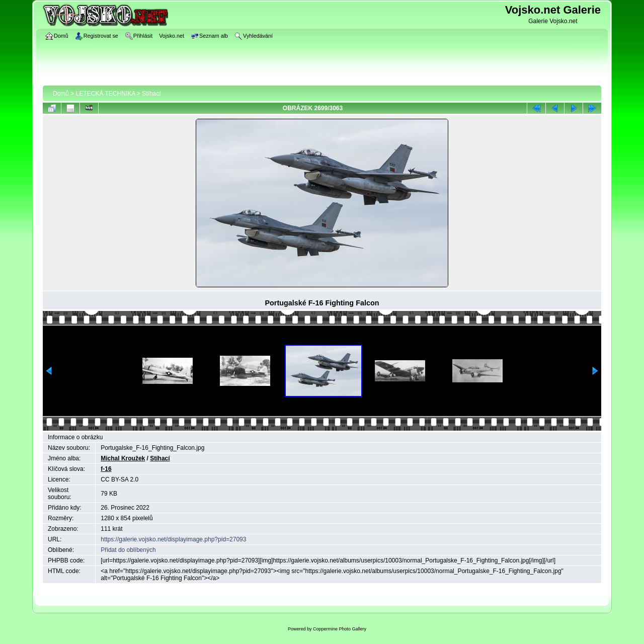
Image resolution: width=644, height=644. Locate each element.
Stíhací (151, 94)
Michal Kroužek (123, 458)
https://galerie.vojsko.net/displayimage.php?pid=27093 (173, 539)
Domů (61, 94)
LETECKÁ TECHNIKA (106, 94)
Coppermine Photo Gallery (340, 629)
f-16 (106, 469)
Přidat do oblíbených (128, 550)
